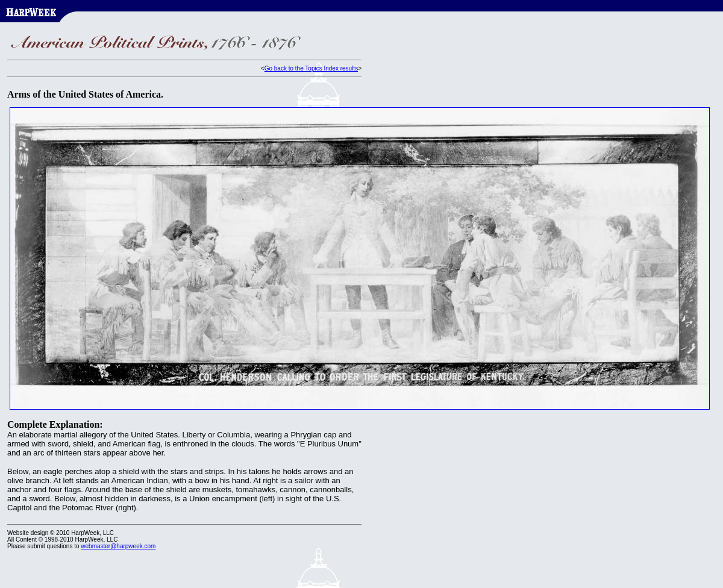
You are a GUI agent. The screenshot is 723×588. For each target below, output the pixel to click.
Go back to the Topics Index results (311, 68)
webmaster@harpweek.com (118, 546)
